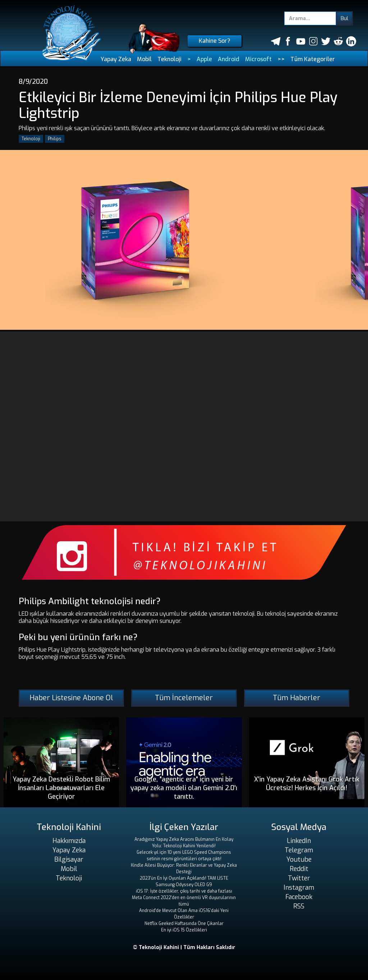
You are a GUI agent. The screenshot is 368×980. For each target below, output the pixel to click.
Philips (55, 139)
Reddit (299, 869)
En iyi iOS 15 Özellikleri (184, 930)
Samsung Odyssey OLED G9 (184, 885)
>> (281, 59)
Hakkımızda (69, 841)
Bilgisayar (69, 860)
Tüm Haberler (296, 698)
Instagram (299, 888)
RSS (299, 906)
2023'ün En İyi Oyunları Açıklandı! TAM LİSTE (184, 878)
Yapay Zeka (116, 59)
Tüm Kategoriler (313, 59)
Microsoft (258, 59)
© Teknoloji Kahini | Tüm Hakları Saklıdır (184, 947)
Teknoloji (169, 59)
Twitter (299, 878)
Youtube (299, 860)
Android (229, 59)
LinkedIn (299, 841)
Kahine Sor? (215, 41)
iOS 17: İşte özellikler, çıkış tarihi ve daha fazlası (184, 891)
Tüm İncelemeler (184, 698)
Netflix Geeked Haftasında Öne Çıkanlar (184, 924)
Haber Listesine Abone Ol (71, 698)
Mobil (144, 59)
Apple (204, 59)
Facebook (299, 897)
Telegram (299, 850)
